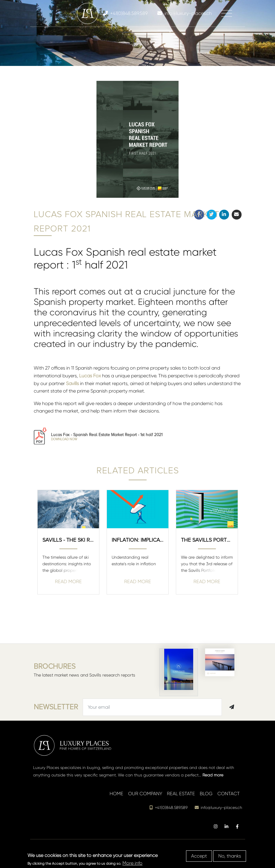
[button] (235, 191)
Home (116, 794)
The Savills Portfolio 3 (207, 540)
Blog (206, 794)
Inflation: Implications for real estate (138, 540)
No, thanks (230, 856)
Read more (213, 775)
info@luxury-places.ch (218, 808)
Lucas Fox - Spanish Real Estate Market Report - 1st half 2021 (107, 437)
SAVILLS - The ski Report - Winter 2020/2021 (68, 540)
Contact (229, 794)
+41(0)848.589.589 (168, 808)
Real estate (181, 794)
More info (132, 863)
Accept (199, 856)
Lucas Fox (90, 376)
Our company (145, 794)
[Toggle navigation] (227, 13)
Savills (72, 383)
